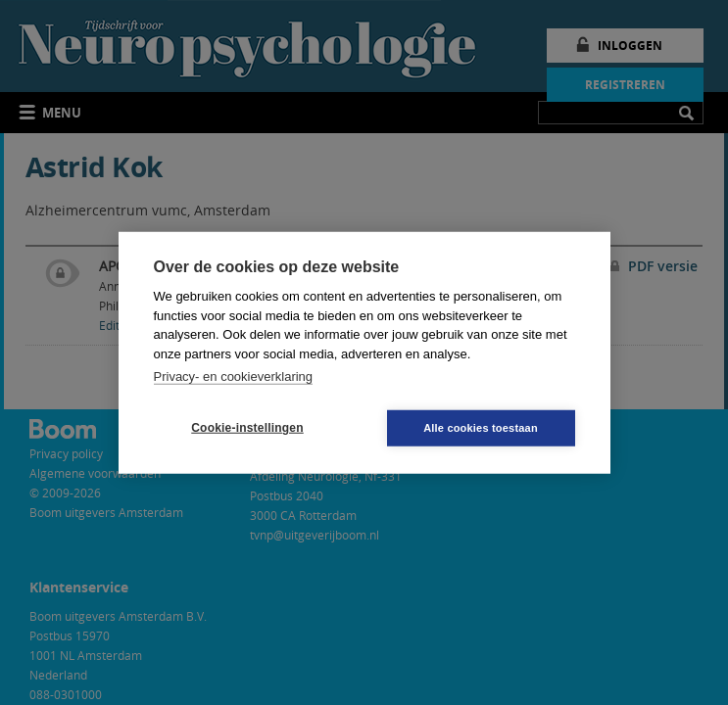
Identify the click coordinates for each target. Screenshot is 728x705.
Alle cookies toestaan (481, 427)
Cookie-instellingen (247, 428)
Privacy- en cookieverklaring (234, 376)
